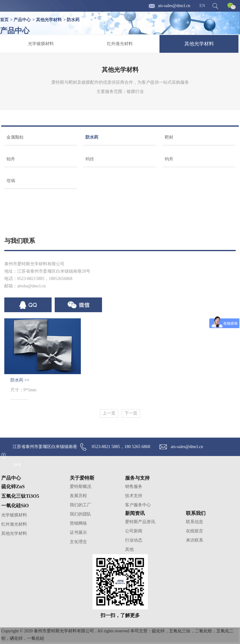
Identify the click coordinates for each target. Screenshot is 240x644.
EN (202, 6)
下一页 (131, 413)
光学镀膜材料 (41, 44)
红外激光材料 (120, 44)
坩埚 (11, 181)
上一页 (109, 413)
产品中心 (22, 20)
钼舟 (11, 159)
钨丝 (90, 159)
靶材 (169, 137)
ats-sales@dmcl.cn (174, 6)
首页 (4, 20)
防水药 (73, 20)
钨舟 (169, 159)
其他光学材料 (49, 20)
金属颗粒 (15, 137)
